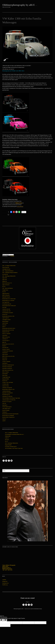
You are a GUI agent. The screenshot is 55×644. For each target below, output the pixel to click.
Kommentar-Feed (5, 583)
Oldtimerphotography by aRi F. (19, 5)
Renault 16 (4, 346)
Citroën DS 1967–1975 (6, 311)
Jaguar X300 (5, 278)
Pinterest (11, 462)
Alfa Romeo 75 (5, 339)
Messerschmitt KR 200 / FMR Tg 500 (9, 306)
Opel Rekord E (5, 353)
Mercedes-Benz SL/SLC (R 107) (8, 344)
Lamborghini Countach (6, 320)
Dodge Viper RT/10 (6, 293)
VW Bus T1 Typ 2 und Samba (8, 382)
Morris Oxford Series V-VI (7, 283)
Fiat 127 (6, 441)
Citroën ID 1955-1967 (6, 309)
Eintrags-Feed (5, 581)
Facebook (4, 462)
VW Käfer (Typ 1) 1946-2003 (8, 351)
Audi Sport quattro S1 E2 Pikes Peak (9, 400)
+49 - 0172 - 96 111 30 (7, 570)
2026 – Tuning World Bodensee (8, 271)
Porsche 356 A (5, 314)
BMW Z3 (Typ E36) (6, 295)
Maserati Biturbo (5, 321)
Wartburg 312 (5, 412)
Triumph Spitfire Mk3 (6, 377)
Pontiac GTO (5, 360)
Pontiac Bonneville (6, 267)
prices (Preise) (20, 206)
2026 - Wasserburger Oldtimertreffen (11, 443)
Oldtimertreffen (8, 436)
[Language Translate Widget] (8, 255)
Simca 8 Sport (5, 375)
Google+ (9, 462)
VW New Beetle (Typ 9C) (7, 407)
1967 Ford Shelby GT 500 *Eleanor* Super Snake (11, 398)
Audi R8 (4, 421)
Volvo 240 (4, 403)
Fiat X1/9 (4, 292)
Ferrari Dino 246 (5, 348)
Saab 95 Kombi (5, 323)
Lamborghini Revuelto (6, 269)
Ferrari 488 (4, 307)
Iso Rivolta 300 (5, 274)
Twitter (6, 462)
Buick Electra (5, 358)
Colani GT (4, 419)
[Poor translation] (5, 620)
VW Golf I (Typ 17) (6, 341)
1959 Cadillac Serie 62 (6, 409)
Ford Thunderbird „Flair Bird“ (8, 313)
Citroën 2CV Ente (6, 386)
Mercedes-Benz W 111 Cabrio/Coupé (9, 299)
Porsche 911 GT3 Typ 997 (7, 402)
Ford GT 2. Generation (6, 334)
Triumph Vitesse (5, 290)
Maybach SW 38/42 (6, 332)
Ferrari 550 (4, 325)
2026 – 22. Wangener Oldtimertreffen (9, 266)
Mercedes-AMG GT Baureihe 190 (8, 417)
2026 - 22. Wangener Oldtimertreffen (12, 433)
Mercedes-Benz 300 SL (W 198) (8, 330)
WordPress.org (5, 585)
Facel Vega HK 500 (6, 302)
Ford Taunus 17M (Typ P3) (7, 368)
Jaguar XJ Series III (6, 285)
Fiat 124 (4, 286)
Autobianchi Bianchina (6, 391)
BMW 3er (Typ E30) (6, 337)
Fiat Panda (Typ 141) (6, 395)
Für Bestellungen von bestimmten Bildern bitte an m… (15, 434)
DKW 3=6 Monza (6, 372)
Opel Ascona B (5, 354)
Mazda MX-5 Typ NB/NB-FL (8, 393)
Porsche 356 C (5, 381)
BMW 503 (4, 342)
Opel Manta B (5, 363)
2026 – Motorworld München (8, 288)
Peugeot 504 (5, 281)
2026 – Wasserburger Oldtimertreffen (9, 276)
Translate (11, 256)
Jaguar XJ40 (5, 280)
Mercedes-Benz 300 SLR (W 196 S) (9, 328)
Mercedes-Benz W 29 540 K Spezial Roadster (10, 414)
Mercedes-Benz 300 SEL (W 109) (8, 316)
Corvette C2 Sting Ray (6, 361)
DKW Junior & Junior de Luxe (8, 370)
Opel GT (4, 327)
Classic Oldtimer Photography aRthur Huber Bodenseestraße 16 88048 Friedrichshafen (9, 567)
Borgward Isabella (6, 379)
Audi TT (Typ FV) (6, 318)
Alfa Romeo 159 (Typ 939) (7, 388)
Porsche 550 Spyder (6, 410)
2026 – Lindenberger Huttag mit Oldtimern (10, 273)
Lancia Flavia (5, 335)
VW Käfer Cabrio (5, 384)
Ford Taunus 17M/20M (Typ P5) (8, 365)
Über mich (7, 440)
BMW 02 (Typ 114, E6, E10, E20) (8, 356)
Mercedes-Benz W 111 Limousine (8, 300)
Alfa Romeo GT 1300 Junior (7, 396)
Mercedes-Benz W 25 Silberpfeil (8, 416)
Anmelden (4, 580)
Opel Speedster (5, 374)
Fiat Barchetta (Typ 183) (7, 304)
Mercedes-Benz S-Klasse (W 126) (8, 389)
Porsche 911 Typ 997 (6, 349)
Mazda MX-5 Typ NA (6, 297)
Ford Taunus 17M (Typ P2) (7, 367)
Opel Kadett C (5, 405)
